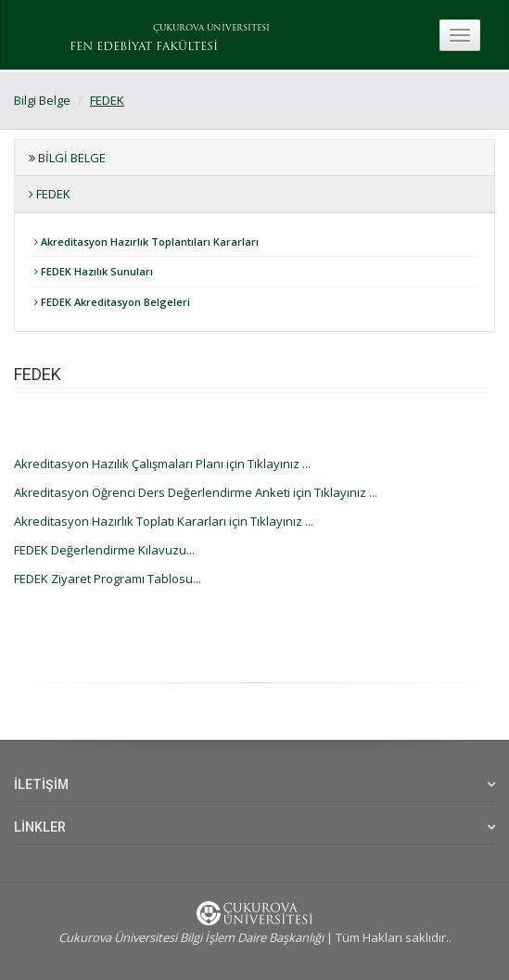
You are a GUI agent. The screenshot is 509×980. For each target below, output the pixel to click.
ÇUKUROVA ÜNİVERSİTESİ (211, 28)
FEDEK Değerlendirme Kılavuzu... (104, 550)
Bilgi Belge (42, 100)
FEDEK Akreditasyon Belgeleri (112, 302)
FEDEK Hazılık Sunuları (94, 271)
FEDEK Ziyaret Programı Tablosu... (108, 579)
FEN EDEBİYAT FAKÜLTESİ (144, 47)
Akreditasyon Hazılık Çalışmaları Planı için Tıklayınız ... (162, 464)
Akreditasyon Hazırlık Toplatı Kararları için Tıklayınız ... (164, 521)
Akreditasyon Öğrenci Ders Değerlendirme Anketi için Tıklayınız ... (196, 492)
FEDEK (107, 100)
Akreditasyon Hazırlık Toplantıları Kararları (146, 242)
